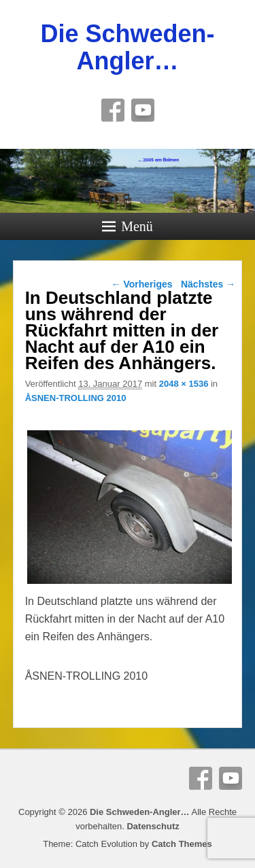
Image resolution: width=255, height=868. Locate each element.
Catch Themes (182, 844)
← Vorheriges (142, 284)
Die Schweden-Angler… (127, 47)
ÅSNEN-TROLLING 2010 (76, 398)
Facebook (113, 110)
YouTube (143, 110)
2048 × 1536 (184, 384)
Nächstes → (208, 284)
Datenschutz (153, 826)
